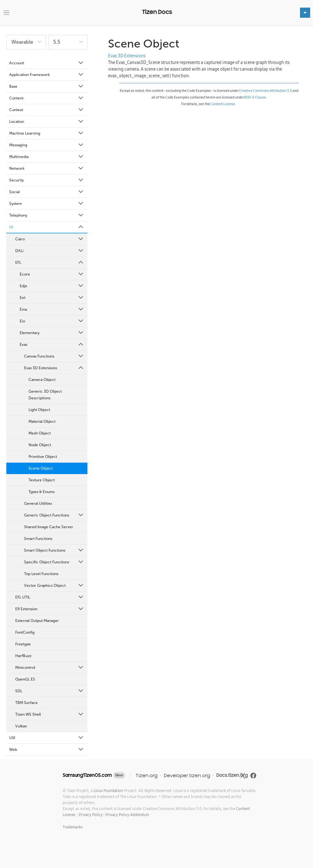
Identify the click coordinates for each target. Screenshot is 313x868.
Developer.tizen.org (187, 775)
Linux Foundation (108, 791)
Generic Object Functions (54, 515)
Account (47, 63)
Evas (52, 345)
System (47, 204)
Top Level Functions (41, 574)
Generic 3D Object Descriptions (45, 395)
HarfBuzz (23, 656)
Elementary (52, 333)
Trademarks (73, 827)
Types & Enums (42, 492)
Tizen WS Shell (50, 714)
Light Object (39, 410)
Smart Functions (38, 539)
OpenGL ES (25, 679)
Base (47, 86)
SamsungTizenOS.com (87, 775)
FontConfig (25, 632)
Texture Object (42, 480)
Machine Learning (47, 133)
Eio (52, 321)
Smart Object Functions (54, 550)
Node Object (40, 445)
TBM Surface (26, 703)
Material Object (42, 421)
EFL (50, 263)
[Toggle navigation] (6, 13)
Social (47, 192)
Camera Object (42, 380)
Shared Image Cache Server (49, 527)
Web (47, 750)
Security (47, 180)
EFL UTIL (50, 597)
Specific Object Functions (54, 562)
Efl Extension (50, 609)
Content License (223, 104)
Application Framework (47, 75)
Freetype (23, 644)
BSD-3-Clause (255, 97)
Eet (52, 298)
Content (47, 98)
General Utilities (38, 504)
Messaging (47, 145)
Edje (52, 286)
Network (47, 168)
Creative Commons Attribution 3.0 (266, 91)
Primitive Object (43, 457)
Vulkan (21, 726)
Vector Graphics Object (54, 586)
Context (47, 110)
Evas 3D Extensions (54, 368)
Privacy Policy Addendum (127, 815)
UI (47, 227)
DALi (50, 251)
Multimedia (47, 157)
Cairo (50, 239)
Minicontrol (50, 668)
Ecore (52, 274)
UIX (47, 738)
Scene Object (41, 468)
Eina (52, 309)
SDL (50, 691)
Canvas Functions (54, 356)
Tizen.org (147, 775)
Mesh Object (40, 433)
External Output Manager (37, 621)
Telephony (47, 215)
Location (47, 122)
